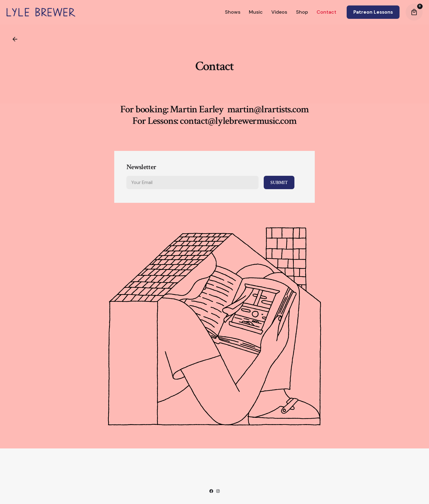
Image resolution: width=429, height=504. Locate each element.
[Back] (15, 39)
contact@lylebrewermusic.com (238, 126)
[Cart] (414, 12)
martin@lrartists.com (268, 115)
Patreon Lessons (373, 12)
